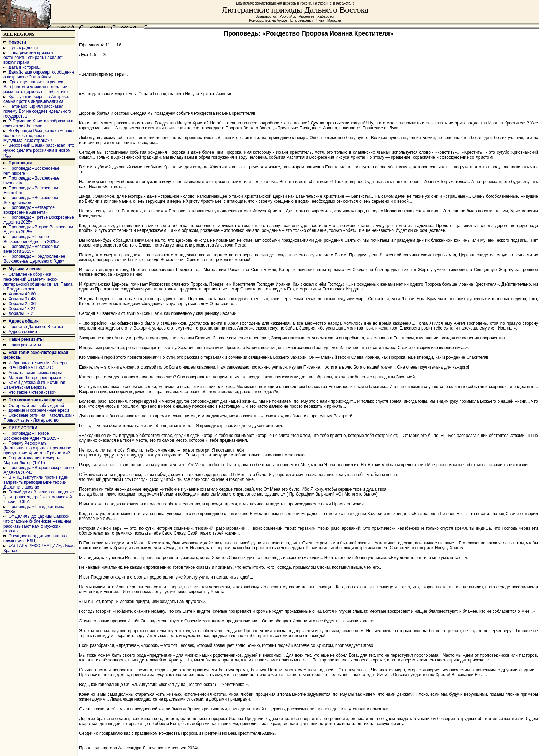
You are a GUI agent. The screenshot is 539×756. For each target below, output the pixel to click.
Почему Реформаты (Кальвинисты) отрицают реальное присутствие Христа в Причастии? (37, 448)
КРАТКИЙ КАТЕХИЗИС (31, 368)
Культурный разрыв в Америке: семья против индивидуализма (36, 99)
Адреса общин (24, 321)
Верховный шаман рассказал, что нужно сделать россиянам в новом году (39, 150)
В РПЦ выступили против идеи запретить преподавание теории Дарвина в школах (36, 482)
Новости (17, 42)
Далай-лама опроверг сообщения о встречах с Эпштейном (39, 75)
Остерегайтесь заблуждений (36, 406)
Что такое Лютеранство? (33, 392)
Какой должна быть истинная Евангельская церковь (34, 385)
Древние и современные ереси (39, 410)
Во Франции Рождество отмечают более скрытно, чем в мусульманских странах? (39, 136)
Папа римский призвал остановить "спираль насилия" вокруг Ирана (33, 58)
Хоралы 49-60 (22, 294)
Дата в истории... (25, 67)
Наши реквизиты (26, 339)
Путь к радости (23, 48)
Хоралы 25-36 (22, 304)
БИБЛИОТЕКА (23, 428)
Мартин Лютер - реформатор (37, 378)
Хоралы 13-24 (22, 309)
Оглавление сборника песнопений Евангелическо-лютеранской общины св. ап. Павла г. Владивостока (38, 282)
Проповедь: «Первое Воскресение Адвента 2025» (31, 239)
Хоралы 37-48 (22, 299)
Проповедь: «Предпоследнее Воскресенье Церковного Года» (34, 259)
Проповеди (20, 163)
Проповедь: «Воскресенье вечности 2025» (32, 249)
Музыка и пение (25, 269)
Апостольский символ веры (35, 373)
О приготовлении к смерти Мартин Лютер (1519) (32, 460)
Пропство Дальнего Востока (36, 327)
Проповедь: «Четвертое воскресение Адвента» (29, 210)
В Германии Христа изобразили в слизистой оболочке (38, 123)
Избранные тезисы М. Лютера (38, 363)
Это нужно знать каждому (35, 400)
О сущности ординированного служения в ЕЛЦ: (35, 538)
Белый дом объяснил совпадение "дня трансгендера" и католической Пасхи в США (39, 497)
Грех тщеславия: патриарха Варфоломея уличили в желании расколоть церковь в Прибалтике (36, 87)
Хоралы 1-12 (21, 313)
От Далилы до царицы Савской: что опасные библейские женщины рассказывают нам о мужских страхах (37, 524)
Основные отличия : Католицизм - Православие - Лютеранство (39, 418)
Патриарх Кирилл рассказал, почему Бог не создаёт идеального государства (37, 111)
